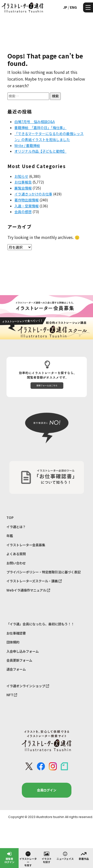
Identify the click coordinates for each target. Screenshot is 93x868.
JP (65, 7)
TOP (10, 518)
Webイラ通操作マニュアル (28, 590)
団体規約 (13, 642)
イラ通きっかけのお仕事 (33, 194)
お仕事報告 (23, 182)
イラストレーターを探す (28, 859)
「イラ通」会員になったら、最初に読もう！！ (40, 624)
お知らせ (21, 176)
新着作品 (84, 856)
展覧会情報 (23, 188)
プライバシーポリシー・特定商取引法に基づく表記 (44, 572)
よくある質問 (16, 554)
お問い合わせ (16, 563)
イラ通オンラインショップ (28, 686)
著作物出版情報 (27, 200)
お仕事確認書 (16, 633)
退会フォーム (16, 669)
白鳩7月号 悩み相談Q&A (35, 122)
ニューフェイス (65, 856)
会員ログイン (47, 790)
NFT (12, 695)
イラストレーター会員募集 (26, 545)
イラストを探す (47, 857)
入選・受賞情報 (27, 206)
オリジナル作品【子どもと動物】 (40, 151)
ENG (73, 7)
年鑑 (10, 536)
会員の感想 (23, 212)
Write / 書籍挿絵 (27, 145)
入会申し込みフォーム (23, 651)
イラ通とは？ (16, 527)
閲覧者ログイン (9, 857)
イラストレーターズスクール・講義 (34, 581)
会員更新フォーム (19, 660)
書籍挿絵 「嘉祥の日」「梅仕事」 (40, 128)
